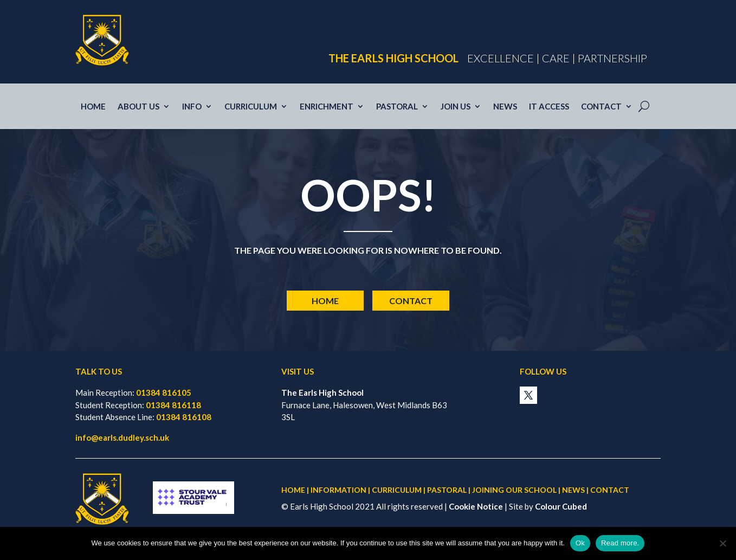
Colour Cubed (561, 506)
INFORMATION (338, 490)
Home (93, 107)
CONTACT (610, 490)
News (505, 107)
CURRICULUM (397, 490)
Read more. (620, 543)
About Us (138, 107)
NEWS (573, 490)
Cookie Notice (476, 506)
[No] (722, 543)
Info (192, 107)
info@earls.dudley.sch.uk (122, 437)
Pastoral (397, 107)
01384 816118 (173, 405)
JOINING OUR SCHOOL (514, 490)
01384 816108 (184, 417)
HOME (293, 490)
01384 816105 (164, 392)
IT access (549, 107)
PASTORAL (447, 490)
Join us (456, 107)
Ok (580, 543)
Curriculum (251, 107)
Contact (601, 107)
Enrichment (327, 107)
